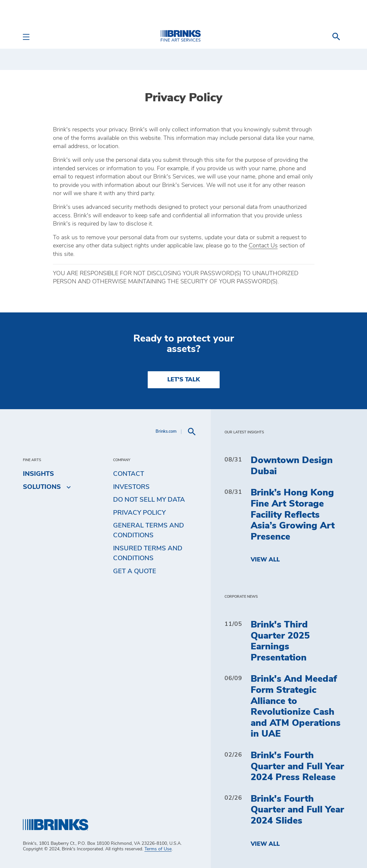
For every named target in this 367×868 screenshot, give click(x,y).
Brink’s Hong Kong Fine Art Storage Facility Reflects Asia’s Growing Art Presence (293, 515)
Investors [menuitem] (131, 487)
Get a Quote (135, 571)
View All (265, 560)
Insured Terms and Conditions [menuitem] (148, 553)
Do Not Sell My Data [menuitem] (149, 500)
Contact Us (263, 246)
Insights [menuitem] (38, 474)
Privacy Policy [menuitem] (139, 513)
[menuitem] (336, 37)
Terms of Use (158, 849)
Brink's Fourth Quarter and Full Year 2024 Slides (297, 810)
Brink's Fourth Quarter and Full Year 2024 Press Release (297, 767)
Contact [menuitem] (129, 474)
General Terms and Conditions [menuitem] (149, 530)
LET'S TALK (184, 380)
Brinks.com (166, 432)
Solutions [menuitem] (42, 487)
